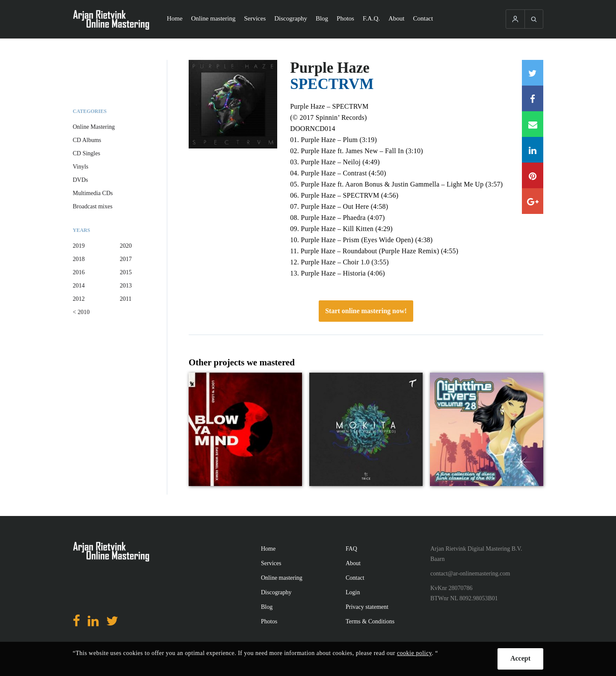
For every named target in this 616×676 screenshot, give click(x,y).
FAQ (351, 549)
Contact (423, 18)
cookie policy (414, 653)
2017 (126, 259)
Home (175, 18)
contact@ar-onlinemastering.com (470, 574)
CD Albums (87, 140)
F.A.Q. (371, 18)
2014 (79, 286)
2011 (126, 299)
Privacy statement (367, 607)
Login (353, 592)
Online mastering (213, 18)
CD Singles (86, 153)
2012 (79, 299)
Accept (520, 658)
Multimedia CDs (93, 193)
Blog (322, 18)
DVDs (80, 180)
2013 (126, 286)
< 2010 (81, 312)
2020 (126, 246)
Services (255, 18)
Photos (345, 18)
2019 (79, 246)
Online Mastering (94, 127)
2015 (126, 272)
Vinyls (81, 167)
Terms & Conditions (370, 621)
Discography (291, 18)
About (397, 18)
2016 (79, 272)
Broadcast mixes (93, 206)
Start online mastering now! (366, 311)
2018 (79, 259)
